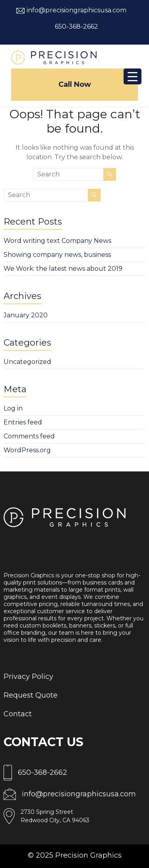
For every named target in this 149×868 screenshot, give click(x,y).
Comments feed (29, 436)
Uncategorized (27, 362)
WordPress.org (27, 450)
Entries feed (23, 422)
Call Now (75, 84)
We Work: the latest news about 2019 (63, 269)
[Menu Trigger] (133, 76)
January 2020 (26, 315)
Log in (13, 408)
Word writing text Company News (57, 241)
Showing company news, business (57, 255)
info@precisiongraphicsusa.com (76, 10)
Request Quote (31, 695)
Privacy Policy (28, 676)
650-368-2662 (76, 26)
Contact (18, 714)
